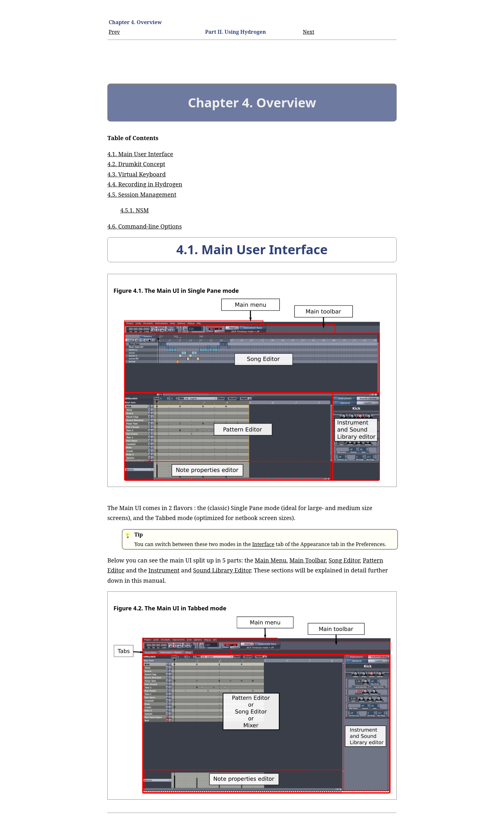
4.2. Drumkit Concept (136, 164)
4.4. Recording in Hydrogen (145, 184)
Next (309, 32)
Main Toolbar (307, 560)
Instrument (164, 570)
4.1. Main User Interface (140, 154)
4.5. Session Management (142, 194)
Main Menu (271, 560)
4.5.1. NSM (135, 210)
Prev (114, 32)
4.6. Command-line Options (145, 226)
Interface (263, 544)
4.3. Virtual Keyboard (137, 174)
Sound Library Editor (222, 570)
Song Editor (344, 560)
